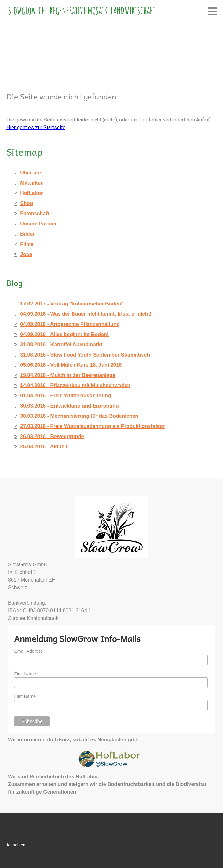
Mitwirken (32, 183)
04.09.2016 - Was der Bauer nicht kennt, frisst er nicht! (86, 314)
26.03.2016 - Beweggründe (52, 436)
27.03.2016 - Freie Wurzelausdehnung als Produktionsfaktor (92, 426)
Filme (27, 244)
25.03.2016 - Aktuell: (44, 447)
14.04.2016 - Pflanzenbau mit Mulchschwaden (75, 385)
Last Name (25, 696)
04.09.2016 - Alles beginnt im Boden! (64, 334)
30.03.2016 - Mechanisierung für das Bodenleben (79, 416)
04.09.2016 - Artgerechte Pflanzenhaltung (70, 324)
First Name (25, 674)
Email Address (28, 651)
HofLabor (31, 193)
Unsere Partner (38, 224)
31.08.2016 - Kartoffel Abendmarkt (61, 345)
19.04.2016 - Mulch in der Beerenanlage (68, 375)
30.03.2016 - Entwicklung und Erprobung (69, 406)
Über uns (31, 173)
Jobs (26, 254)
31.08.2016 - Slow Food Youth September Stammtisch (85, 355)
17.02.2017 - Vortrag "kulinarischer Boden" (72, 304)
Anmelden (16, 845)
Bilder (27, 234)
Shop (27, 203)
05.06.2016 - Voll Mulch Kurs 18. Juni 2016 (71, 365)
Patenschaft (35, 213)
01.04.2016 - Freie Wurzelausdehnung (65, 396)
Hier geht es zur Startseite (36, 127)
